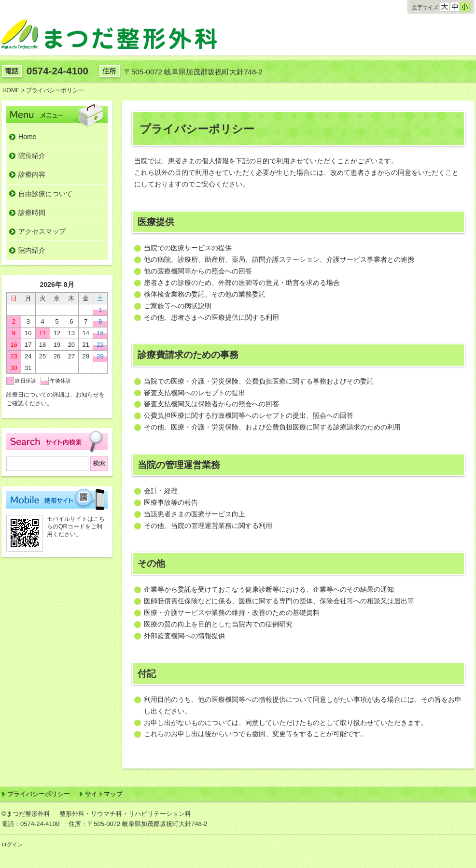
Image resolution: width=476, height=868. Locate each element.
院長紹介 (32, 156)
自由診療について (45, 194)
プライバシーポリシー (39, 794)
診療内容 (32, 174)
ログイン (12, 844)
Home (27, 137)
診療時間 (32, 213)
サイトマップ (104, 794)
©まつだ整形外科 (26, 814)
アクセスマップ (42, 231)
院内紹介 (32, 250)
